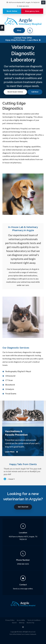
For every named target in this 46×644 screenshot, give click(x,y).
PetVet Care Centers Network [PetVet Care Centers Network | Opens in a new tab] (26, 634)
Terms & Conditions (34, 620)
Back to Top (30, 623)
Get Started (23, 507)
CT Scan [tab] (9, 380)
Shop (19, 30)
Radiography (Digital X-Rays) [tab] (18, 371)
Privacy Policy (10, 620)
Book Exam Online (15, 92)
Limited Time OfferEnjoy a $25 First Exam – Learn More (22, 39)
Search (14, 623)
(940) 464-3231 (24, 6)
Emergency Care (32, 11)
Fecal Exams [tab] (11, 394)
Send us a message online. (23, 589)
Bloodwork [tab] (10, 385)
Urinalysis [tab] (10, 389)
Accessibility (21, 620)
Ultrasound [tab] (10, 376)
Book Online (12, 11)
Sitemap (22, 623)
